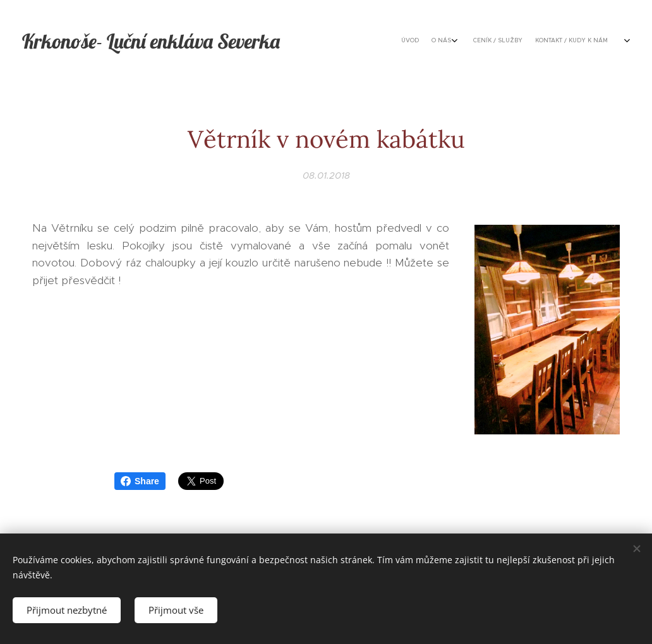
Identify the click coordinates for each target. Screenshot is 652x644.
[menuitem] (508, 41)
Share (140, 481)
